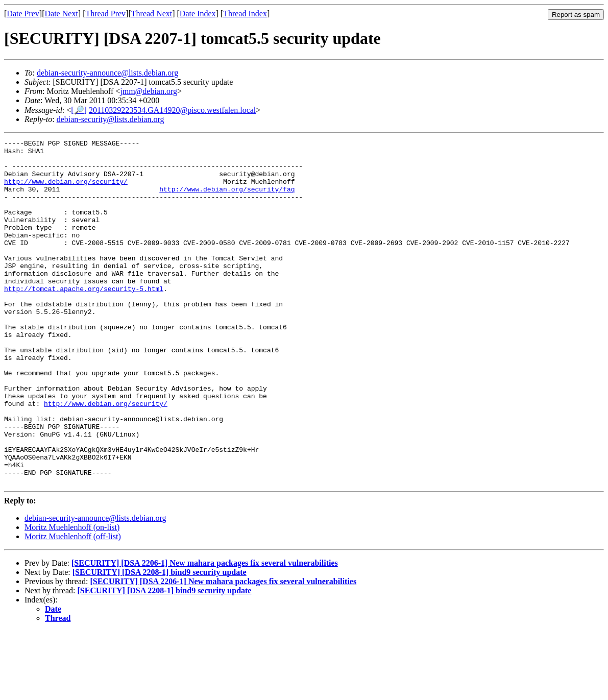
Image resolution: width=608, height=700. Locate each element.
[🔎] (79, 110)
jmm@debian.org (149, 91)
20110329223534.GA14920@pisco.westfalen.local (172, 110)
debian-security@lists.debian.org (111, 119)
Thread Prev (105, 14)
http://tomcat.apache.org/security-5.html (84, 319)
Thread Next (152, 14)
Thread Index (245, 14)
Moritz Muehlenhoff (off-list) (73, 605)
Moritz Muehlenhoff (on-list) (72, 596)
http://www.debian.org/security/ (66, 190)
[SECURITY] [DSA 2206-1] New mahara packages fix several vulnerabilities (205, 632)
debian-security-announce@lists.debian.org (107, 73)
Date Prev (23, 14)
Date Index (198, 14)
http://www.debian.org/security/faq (227, 200)
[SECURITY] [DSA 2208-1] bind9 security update (160, 641)
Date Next (62, 14)
